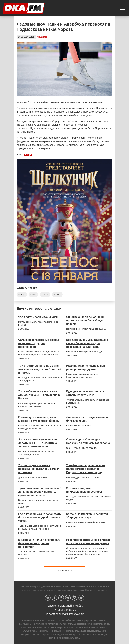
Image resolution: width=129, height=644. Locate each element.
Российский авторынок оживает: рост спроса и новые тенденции (88, 542)
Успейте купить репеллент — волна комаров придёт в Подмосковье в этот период (85, 469)
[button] (122, 8)
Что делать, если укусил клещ (38, 317)
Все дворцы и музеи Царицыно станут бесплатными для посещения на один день (87, 343)
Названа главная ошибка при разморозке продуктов (86, 367)
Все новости (64, 570)
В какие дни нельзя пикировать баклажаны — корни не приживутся (39, 543)
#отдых (45, 295)
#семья (57, 295)
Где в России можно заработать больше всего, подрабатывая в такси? (40, 517)
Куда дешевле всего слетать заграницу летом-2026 (85, 393)
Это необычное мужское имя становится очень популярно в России (39, 395)
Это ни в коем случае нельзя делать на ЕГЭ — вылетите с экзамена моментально (38, 443)
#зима (33, 295)
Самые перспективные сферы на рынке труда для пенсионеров (39, 343)
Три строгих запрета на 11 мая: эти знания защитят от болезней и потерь (40, 369)
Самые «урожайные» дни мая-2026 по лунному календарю (88, 441)
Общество (42, 37)
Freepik (28, 154)
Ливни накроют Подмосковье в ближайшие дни (87, 419)
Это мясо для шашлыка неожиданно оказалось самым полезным (39, 469)
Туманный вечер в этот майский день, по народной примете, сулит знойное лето (40, 492)
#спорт (22, 295)
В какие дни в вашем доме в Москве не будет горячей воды (39, 419)
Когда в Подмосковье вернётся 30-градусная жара (87, 516)
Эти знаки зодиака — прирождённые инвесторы (84, 490)
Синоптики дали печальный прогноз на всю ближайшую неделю (85, 320)
